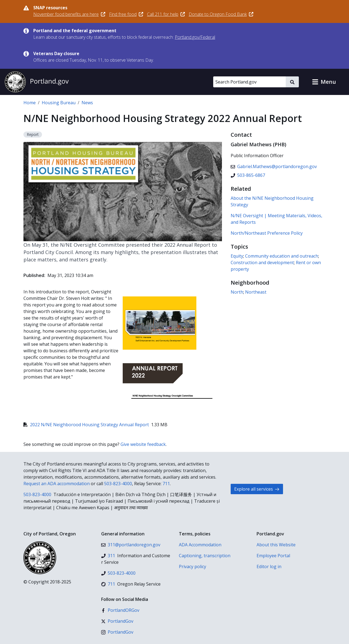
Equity (237, 256)
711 (166, 484)
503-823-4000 (118, 484)
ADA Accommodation (200, 545)
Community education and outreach (282, 256)
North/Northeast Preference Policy (267, 233)
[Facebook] (120, 610)
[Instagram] (117, 632)
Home (30, 103)
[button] (324, 82)
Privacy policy (192, 567)
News (87, 103)
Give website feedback (143, 444)
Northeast (256, 292)
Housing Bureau (59, 103)
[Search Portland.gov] (249, 82)
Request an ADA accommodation (57, 484)
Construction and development (262, 263)
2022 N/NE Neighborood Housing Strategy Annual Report (86, 425)
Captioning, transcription (205, 556)
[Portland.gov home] (37, 82)
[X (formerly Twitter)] (117, 621)
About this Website (276, 545)
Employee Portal (273, 556)
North (237, 292)
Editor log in (269, 567)
